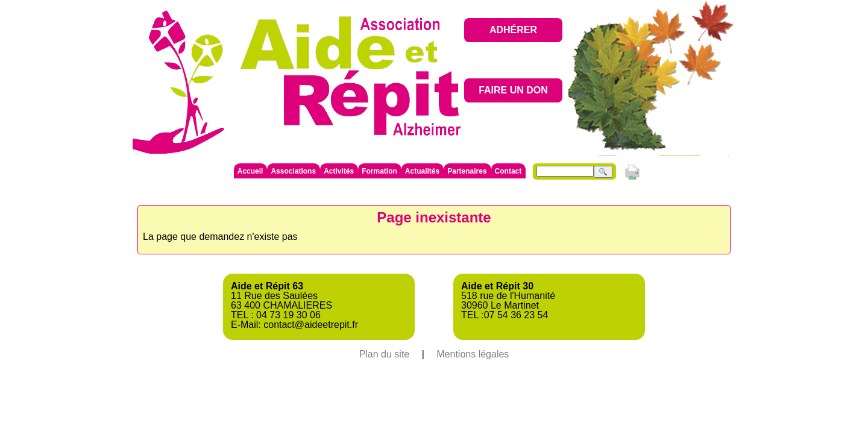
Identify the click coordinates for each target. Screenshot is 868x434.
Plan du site (385, 354)
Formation (379, 171)
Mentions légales (473, 354)
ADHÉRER (513, 30)
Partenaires (467, 171)
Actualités (422, 171)
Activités (339, 171)
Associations (293, 171)
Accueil (250, 171)
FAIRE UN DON (513, 90)
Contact (508, 171)
